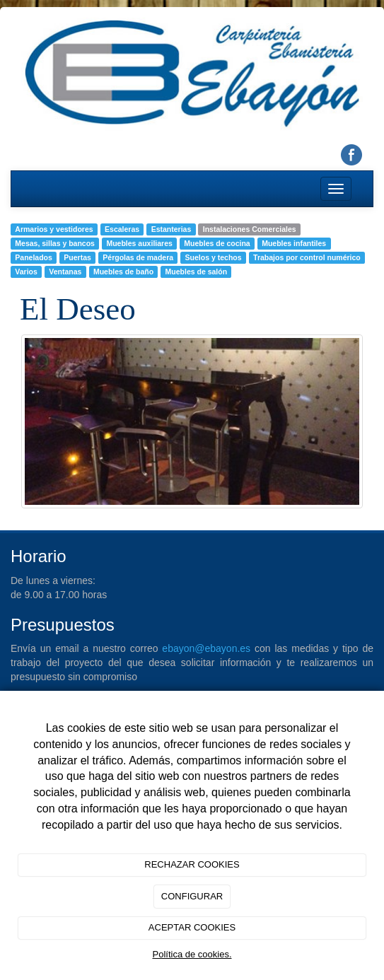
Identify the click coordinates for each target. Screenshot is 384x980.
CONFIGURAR (192, 896)
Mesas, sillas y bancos (55, 243)
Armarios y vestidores (54, 229)
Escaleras (122, 229)
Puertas (77, 257)
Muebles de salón (197, 272)
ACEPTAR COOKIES (192, 927)
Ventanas (65, 272)
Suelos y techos (214, 257)
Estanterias (171, 229)
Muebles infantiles (294, 243)
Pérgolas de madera (138, 257)
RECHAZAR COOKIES (192, 864)
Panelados (34, 257)
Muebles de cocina (217, 243)
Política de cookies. (192, 954)
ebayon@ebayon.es (206, 648)
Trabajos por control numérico (307, 257)
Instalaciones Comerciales (250, 229)
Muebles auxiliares (139, 243)
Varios (26, 272)
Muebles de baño (123, 272)
